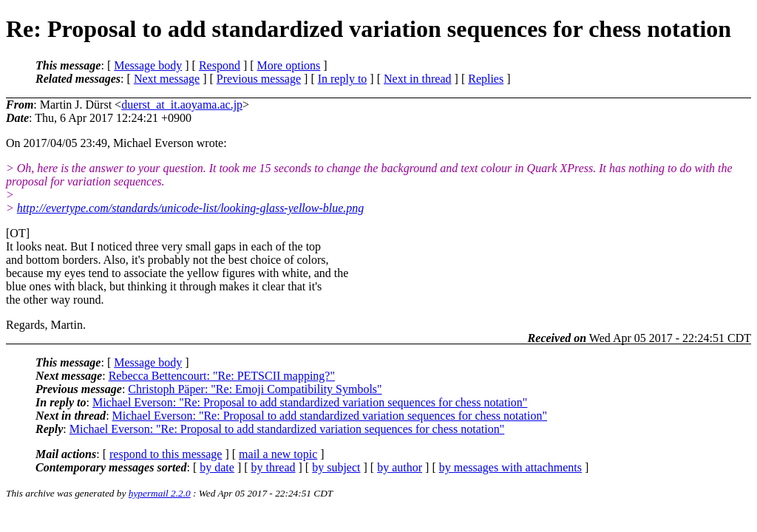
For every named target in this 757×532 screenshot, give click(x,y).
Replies (486, 79)
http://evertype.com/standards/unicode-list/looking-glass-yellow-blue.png (191, 208)
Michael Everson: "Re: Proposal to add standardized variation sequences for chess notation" (310, 402)
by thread (274, 467)
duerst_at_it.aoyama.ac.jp (182, 105)
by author (400, 467)
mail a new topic (278, 454)
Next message (167, 79)
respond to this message (166, 454)
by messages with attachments (510, 467)
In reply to (343, 79)
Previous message (259, 79)
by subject (336, 467)
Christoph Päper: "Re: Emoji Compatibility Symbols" (255, 389)
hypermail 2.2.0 (160, 493)
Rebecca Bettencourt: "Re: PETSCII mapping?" (222, 376)
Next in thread (418, 79)
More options (289, 65)
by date (217, 467)
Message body (148, 65)
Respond (220, 65)
